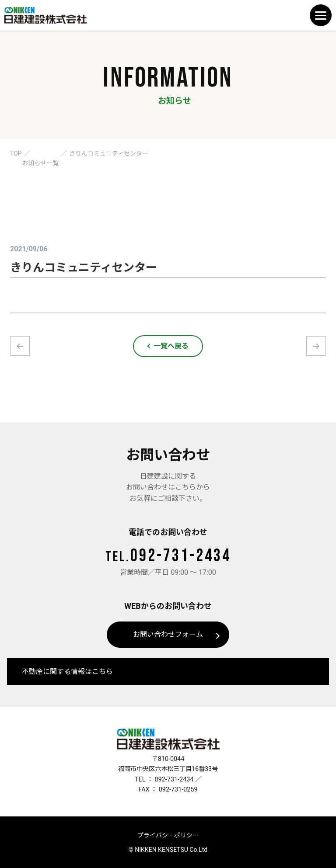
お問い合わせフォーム (168, 634)
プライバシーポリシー (168, 835)
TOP (16, 153)
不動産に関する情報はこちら (67, 672)
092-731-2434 (168, 556)
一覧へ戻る (171, 346)
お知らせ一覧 (40, 163)
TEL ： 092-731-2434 (164, 779)
